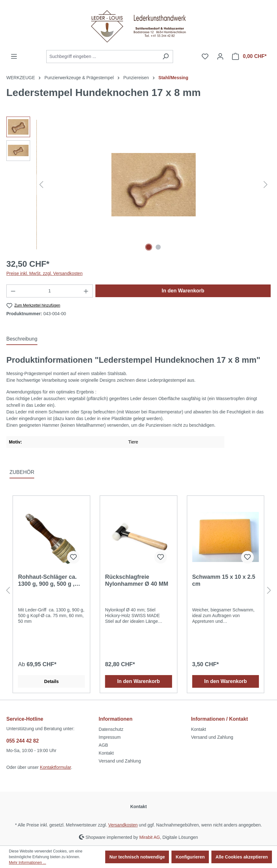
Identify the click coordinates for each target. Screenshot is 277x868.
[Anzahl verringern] (13, 291)
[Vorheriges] (41, 185)
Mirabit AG (149, 837)
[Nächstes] (266, 185)
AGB (103, 745)
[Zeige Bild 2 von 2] (158, 247)
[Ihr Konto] (220, 56)
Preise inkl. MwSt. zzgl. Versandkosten (44, 273)
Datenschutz (111, 729)
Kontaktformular (55, 767)
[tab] (22, 339)
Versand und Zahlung (120, 761)
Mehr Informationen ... (27, 863)
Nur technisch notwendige (137, 857)
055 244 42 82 (23, 741)
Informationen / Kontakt (220, 719)
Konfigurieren (190, 857)
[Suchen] (166, 57)
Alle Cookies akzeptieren (242, 857)
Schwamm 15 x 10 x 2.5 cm (224, 580)
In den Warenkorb (183, 291)
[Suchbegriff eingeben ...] (102, 57)
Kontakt (106, 753)
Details (51, 681)
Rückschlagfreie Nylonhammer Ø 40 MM (137, 580)
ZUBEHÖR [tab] (22, 472)
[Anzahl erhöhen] (86, 291)
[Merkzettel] (205, 56)
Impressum (110, 737)
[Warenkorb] (249, 56)
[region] (138, 185)
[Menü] (14, 56)
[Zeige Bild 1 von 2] (149, 247)
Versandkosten (123, 825)
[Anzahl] (50, 291)
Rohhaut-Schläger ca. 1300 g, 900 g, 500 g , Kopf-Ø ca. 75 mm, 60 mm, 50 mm (47, 581)
